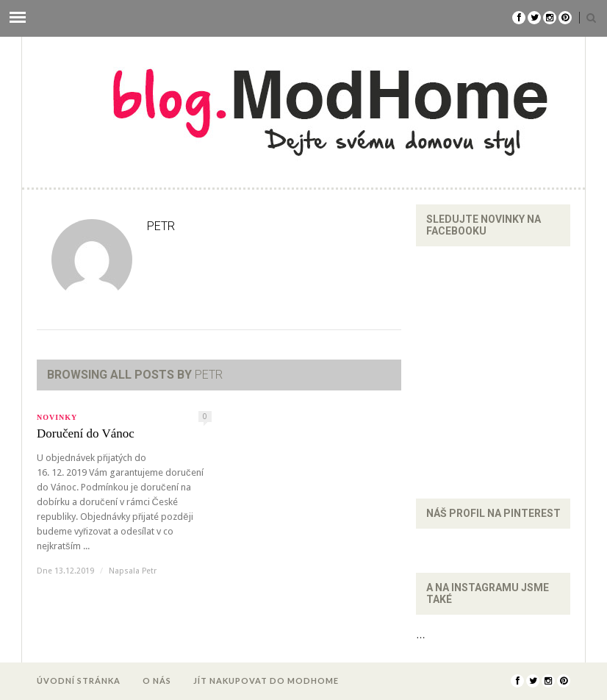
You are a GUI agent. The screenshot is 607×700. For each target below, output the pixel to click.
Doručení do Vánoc (86, 433)
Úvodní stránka (79, 681)
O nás (157, 681)
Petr (149, 571)
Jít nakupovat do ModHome (266, 681)
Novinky (57, 417)
